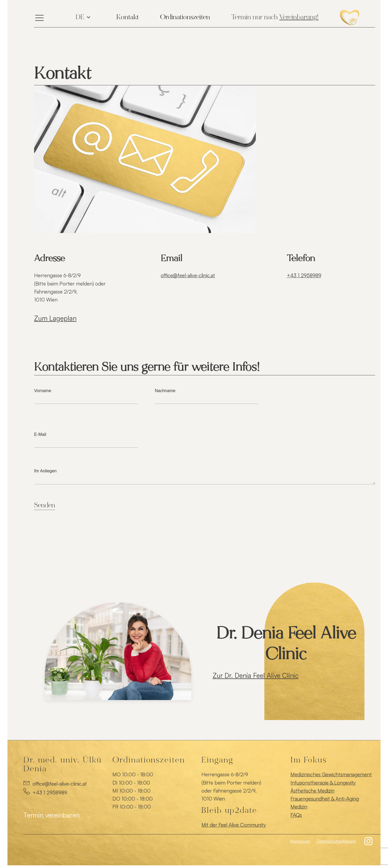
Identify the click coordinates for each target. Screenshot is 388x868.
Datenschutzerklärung (336, 841)
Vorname (86, 395)
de (80, 18)
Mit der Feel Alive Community (234, 825)
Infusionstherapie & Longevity (323, 783)
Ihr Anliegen (205, 477)
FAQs (296, 815)
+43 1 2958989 (304, 275)
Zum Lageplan (55, 318)
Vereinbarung (298, 18)
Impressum (300, 841)
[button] (369, 841)
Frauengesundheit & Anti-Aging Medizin (325, 803)
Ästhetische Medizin (312, 791)
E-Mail (86, 438)
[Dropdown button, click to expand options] (128, 18)
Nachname (207, 395)
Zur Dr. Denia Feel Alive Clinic (256, 675)
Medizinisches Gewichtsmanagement (331, 774)
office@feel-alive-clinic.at (188, 275)
